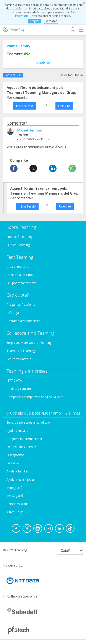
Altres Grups (15, 512)
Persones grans (17, 504)
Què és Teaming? (19, 245)
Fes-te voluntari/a (19, 359)
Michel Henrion (30, 130)
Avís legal (13, 313)
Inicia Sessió (25, 106)
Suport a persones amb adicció (28, 422)
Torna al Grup (13, 75)
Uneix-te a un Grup (20, 275)
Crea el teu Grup (18, 267)
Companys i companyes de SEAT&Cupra (35, 397)
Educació (13, 463)
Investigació (15, 496)
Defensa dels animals (22, 447)
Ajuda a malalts (17, 431)
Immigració (14, 488)
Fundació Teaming (19, 237)
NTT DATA (14, 380)
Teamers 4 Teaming (21, 351)
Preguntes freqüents (21, 304)
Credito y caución (19, 389)
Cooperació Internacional (24, 439)
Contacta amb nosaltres (23, 321)
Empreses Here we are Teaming (29, 343)
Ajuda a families (18, 471)
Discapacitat (15, 455)
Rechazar (51, 21)
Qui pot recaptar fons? (22, 283)
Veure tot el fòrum (72, 75)
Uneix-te (43, 62)
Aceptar (35, 21)
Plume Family (18, 46)
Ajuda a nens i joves (21, 479)
